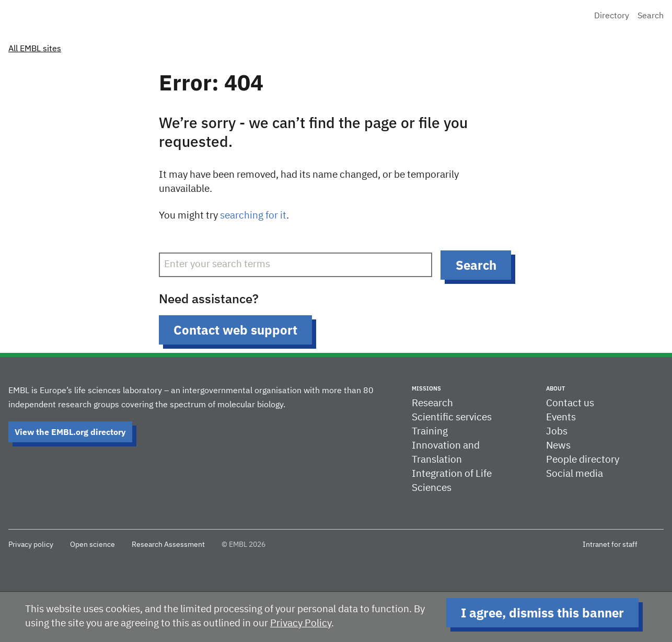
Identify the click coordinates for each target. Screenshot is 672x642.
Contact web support (235, 330)
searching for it (253, 216)
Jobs (557, 432)
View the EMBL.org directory (70, 432)
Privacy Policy (301, 623)
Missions (426, 388)
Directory (612, 16)
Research (432, 403)
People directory (583, 460)
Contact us (570, 403)
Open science (92, 545)
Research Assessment (168, 545)
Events (561, 417)
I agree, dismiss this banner (542, 613)
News (558, 446)
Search (651, 16)
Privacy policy (31, 545)
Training (430, 432)
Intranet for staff (610, 545)
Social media (575, 474)
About (555, 388)
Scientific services (452, 417)
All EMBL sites (35, 49)
